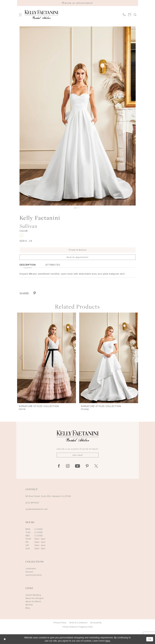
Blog (28, 608)
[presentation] (47, 358)
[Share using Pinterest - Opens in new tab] (35, 293)
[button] (20, 15)
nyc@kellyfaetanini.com (37, 509)
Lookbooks (31, 569)
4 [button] (80, 208)
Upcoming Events (34, 575)
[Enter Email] (78, 455)
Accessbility (96, 623)
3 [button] (78, 208)
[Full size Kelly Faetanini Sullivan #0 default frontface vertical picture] (78, 116)
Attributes (53, 265)
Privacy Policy (60, 623)
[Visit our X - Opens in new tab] (96, 466)
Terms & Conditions (78, 623)
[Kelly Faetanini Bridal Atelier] (41, 15)
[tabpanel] (78, 116)
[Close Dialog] (5, 639)
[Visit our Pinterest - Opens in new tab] (87, 466)
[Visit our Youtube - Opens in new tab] (77, 466)
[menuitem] (20, 15)
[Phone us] (124, 15)
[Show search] (135, 15)
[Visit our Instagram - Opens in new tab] (68, 466)
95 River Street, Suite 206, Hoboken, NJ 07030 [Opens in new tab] (48, 496)
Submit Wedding (33, 595)
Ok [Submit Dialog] (150, 639)
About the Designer (35, 598)
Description (28, 265)
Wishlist (29, 605)
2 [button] (77, 208)
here (108, 641)
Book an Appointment (77, 257)
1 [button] (75, 208)
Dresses (29, 572)
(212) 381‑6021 (32, 503)
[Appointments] (130, 15)
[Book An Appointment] (78, 3)
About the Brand (33, 601)
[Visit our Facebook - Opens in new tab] (59, 466)
